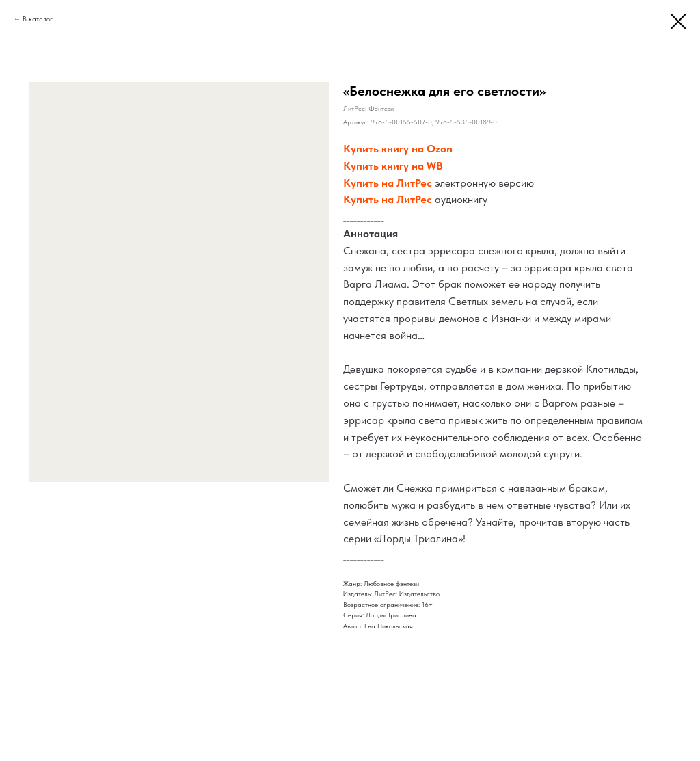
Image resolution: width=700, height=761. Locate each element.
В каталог (38, 18)
